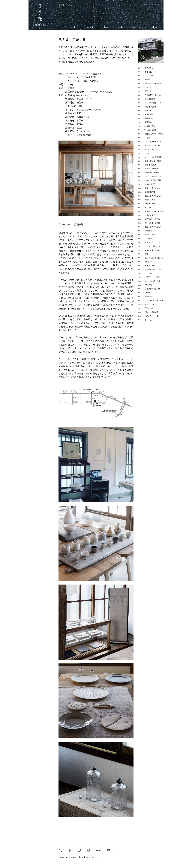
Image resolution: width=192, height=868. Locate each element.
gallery (89, 27)
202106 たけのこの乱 (146, 200)
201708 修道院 (144, 80)
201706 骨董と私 (145, 72)
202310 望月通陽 (145, 285)
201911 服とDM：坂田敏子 (148, 173)
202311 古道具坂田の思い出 (149, 289)
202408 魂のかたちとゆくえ (149, 316)
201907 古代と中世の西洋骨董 (150, 157)
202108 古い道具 (145, 208)
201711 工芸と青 (145, 91)
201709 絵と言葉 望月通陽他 (150, 84)
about (155, 27)
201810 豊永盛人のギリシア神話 (151, 134)
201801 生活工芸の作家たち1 (149, 95)
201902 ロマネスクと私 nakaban (151, 145)
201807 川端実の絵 (146, 118)
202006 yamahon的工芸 (147, 184)
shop (106, 27)
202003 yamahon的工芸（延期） (150, 180)
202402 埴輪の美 (145, 297)
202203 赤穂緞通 (145, 231)
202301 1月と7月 (145, 262)
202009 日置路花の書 (146, 192)
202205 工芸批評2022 (147, 239)
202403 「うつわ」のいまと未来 (151, 301)
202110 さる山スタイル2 (148, 215)
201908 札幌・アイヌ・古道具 (150, 161)
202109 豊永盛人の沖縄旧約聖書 (151, 211)
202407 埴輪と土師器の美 (148, 312)
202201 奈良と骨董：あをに (149, 223)
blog (122, 27)
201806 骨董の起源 (146, 115)
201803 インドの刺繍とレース (150, 103)
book (73, 27)
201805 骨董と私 (145, 111)
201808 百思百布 (145, 122)
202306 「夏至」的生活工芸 (149, 277)
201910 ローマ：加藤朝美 (148, 169)
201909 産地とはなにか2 (148, 165)
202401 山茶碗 (144, 293)
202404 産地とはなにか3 (148, 304)
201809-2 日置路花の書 (147, 130)
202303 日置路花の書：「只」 (150, 269)
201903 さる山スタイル (147, 149)
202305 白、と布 (145, 273)
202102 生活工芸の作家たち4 (149, 196)
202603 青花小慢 (145, 320)
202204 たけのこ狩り (146, 235)
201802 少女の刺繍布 (146, 99)
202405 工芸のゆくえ (146, 308)
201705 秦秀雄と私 (146, 68)
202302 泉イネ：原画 (146, 266)
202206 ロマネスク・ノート (149, 242)
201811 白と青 (144, 138)
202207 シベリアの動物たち (149, 246)
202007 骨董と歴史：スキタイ (150, 188)
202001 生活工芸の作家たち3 (149, 177)
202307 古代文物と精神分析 (149, 281)
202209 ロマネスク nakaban (149, 250)
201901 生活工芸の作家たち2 (149, 142)
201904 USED (143, 153)
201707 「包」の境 (146, 76)
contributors (139, 27)
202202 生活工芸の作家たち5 (149, 227)
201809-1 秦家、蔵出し (147, 126)
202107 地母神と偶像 (146, 204)
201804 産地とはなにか (147, 107)
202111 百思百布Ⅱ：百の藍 (149, 219)
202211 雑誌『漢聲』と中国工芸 (151, 258)
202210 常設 (143, 254)
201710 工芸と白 (145, 87)
